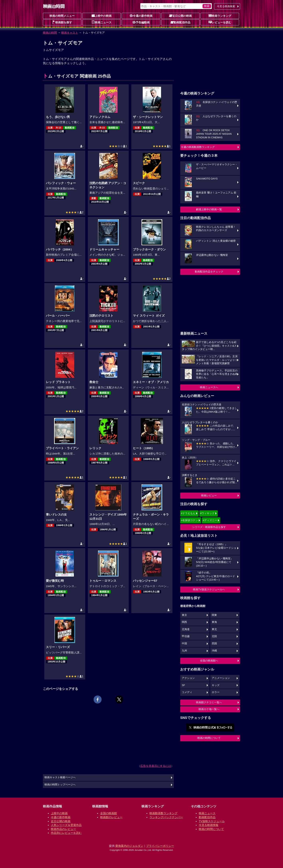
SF (183, 685)
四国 (214, 644)
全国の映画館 (109, 813)
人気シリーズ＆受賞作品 (66, 825)
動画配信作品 (180, 22)
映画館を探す (62, 22)
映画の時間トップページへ (60, 785)
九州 (184, 651)
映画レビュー (209, 495)
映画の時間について (209, 738)
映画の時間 (50, 33)
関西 (184, 622)
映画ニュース (102, 22)
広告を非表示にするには (156, 766)
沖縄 (214, 651)
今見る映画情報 (209, 825)
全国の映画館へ (209, 661)
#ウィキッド (207, 513)
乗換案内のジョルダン (129, 846)
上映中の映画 (102, 16)
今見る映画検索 (226, 6)
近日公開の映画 (180, 16)
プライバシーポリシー (160, 846)
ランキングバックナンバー (166, 817)
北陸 (214, 636)
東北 (214, 629)
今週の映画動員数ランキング (198, 147)
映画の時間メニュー (62, 16)
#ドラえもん (188, 513)
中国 (184, 644)
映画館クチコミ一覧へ (209, 702)
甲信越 (186, 636)
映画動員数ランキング (163, 813)
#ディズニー (210, 520)
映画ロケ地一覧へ (209, 709)
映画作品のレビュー (63, 829)
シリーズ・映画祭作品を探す (209, 527)
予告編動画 (141, 22)
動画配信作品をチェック (209, 272)
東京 (184, 615)
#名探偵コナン (189, 520)
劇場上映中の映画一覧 (209, 209)
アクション (188, 678)
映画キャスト (70, 33)
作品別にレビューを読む (66, 833)
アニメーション (221, 678)
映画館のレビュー (111, 817)
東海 (214, 622)
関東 (214, 615)
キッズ (216, 685)
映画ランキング (220, 16)
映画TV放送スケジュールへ (209, 589)
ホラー (216, 692)
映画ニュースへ (209, 387)
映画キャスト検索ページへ (60, 777)
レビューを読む (220, 22)
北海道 (186, 629)
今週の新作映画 (141, 16)
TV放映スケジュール (212, 821)
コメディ (187, 692)
